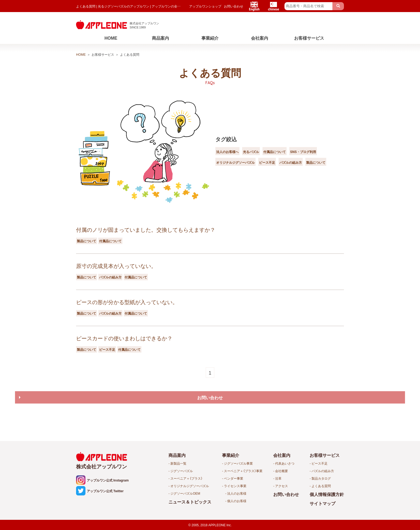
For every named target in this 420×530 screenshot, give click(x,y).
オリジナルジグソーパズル (281, 156)
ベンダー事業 (234, 478)
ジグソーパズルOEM (185, 493)
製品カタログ (321, 478)
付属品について (291, 146)
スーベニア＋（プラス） (186, 478)
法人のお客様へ (231, 146)
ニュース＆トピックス (190, 502)
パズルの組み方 (231, 167)
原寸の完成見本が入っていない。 (116, 266)
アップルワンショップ (205, 6)
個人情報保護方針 (327, 494)
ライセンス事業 (235, 486)
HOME (111, 38)
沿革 (278, 478)
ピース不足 (321, 156)
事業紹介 (210, 38)
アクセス (282, 486)
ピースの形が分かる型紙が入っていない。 (127, 302)
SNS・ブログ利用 (233, 156)
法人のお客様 (237, 493)
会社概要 (282, 471)
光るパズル (261, 146)
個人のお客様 (237, 501)
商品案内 (160, 38)
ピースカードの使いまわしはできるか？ (124, 338)
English (254, 6)
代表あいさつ (285, 463)
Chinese (273, 6)
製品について (263, 167)
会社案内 (260, 38)
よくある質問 (321, 486)
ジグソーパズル (182, 471)
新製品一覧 (178, 463)
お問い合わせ (234, 6)
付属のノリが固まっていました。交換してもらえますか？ (146, 229)
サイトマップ (322, 503)
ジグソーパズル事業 (238, 463)
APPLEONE (217, 525)
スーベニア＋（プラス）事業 (243, 471)
